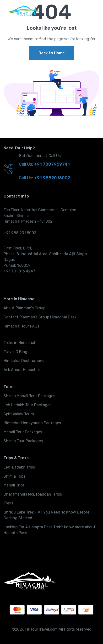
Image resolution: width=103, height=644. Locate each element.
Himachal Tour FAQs (21, 326)
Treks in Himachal (19, 343)
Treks (8, 503)
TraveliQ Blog (15, 352)
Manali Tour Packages (23, 432)
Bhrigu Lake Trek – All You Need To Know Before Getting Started (46, 515)
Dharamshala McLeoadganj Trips (33, 494)
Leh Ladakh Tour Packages (27, 405)
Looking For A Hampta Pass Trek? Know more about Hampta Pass (49, 530)
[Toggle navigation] (92, 11)
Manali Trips (14, 485)
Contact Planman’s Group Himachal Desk (40, 317)
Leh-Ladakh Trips (19, 467)
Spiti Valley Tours (19, 414)
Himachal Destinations (24, 361)
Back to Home (52, 53)
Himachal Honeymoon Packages (32, 423)
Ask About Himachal (22, 370)
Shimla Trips (14, 476)
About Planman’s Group (24, 308)
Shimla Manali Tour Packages (29, 396)
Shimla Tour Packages (23, 441)
